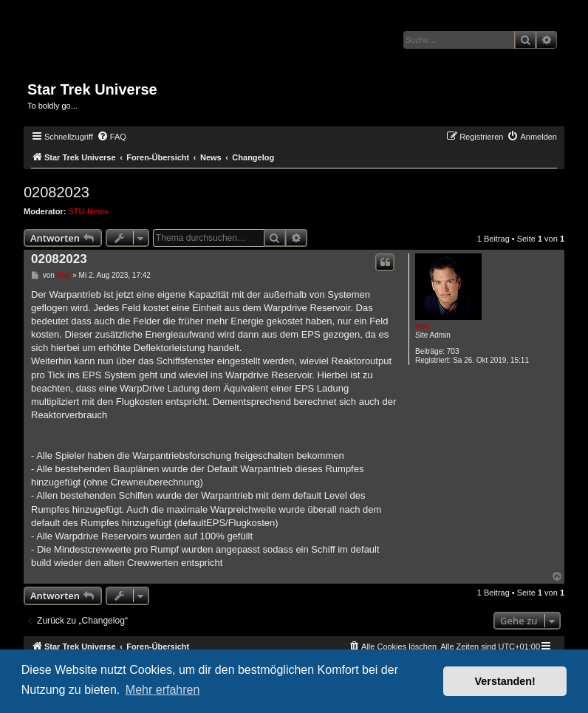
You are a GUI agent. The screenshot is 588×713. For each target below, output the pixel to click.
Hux (422, 326)
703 (453, 351)
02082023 (57, 192)
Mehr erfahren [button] (163, 690)
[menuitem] (112, 137)
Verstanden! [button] (505, 681)
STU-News (89, 211)
